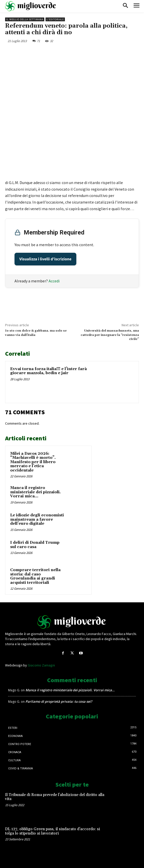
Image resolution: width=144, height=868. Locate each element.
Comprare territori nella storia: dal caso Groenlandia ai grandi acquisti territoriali (35, 576)
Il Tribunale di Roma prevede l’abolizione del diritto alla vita (55, 797)
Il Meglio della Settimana (25, 19)
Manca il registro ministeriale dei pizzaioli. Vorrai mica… (35, 492)
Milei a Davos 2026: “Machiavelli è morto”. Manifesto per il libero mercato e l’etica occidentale (33, 462)
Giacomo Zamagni (41, 665)
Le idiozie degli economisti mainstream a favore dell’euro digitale (37, 519)
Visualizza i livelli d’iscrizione (45, 259)
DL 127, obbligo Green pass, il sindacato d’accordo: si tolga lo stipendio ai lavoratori (53, 831)
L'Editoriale (55, 19)
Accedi (54, 281)
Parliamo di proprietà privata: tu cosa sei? (59, 701)
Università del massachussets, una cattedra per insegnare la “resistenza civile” (110, 335)
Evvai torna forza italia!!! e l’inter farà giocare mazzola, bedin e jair (48, 371)
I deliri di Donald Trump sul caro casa (35, 545)
